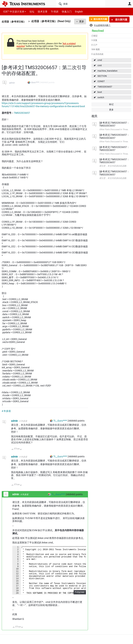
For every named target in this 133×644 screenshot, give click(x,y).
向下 (21, 450)
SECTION (102, 76)
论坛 (30, 11)
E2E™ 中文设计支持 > (14, 11)
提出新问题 (121, 20)
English (75, 11)
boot (100, 92)
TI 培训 (52, 11)
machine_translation (107, 71)
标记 (111, 104)
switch (101, 97)
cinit (100, 65)
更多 (83, 21)
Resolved (98, 31)
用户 (130, 4)
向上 (13, 450)
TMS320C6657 (105, 87)
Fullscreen (80, 603)
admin (12, 83)
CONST (101, 81)
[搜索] (81, 4)
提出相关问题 (99, 20)
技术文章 (40, 11)
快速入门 (63, 11)
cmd (100, 60)
